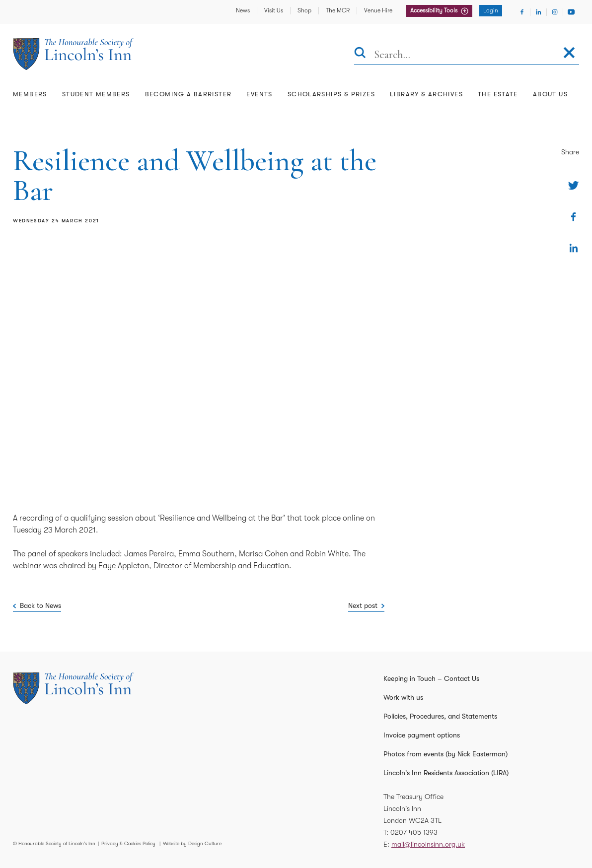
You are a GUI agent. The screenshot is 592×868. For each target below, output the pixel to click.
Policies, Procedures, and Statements (440, 716)
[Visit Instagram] (555, 12)
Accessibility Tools (435, 10)
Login (491, 10)
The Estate (498, 94)
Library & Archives (426, 94)
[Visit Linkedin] (538, 12)
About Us (550, 94)
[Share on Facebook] (573, 217)
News (243, 10)
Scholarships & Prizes (331, 94)
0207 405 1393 (414, 832)
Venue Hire (378, 10)
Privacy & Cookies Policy (128, 843)
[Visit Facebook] (522, 12)
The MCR (338, 10)
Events (259, 94)
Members (30, 94)
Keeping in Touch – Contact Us (431, 678)
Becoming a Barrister (188, 94)
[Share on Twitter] (573, 185)
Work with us (403, 697)
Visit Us (274, 10)
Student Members (96, 94)
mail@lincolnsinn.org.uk (428, 844)
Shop (304, 10)
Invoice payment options (422, 735)
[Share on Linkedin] (573, 248)
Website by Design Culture (192, 843)
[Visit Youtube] (571, 12)
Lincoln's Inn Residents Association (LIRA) (446, 773)
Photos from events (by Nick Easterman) (445, 754)
